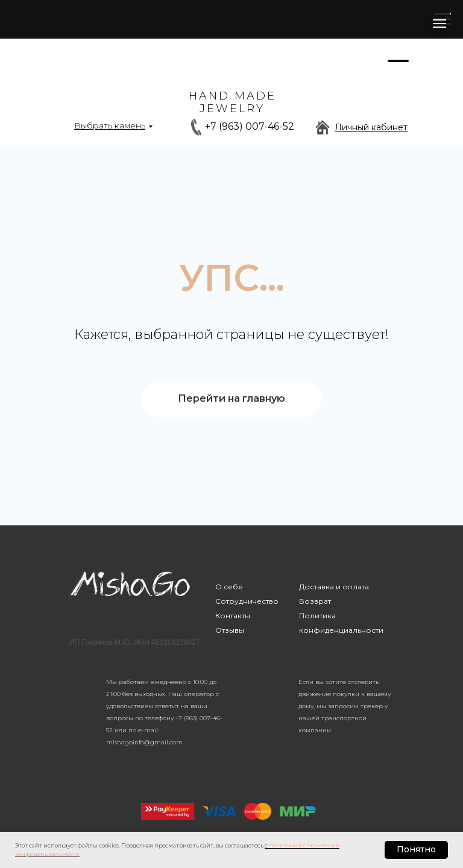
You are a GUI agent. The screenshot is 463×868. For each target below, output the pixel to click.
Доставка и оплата (334, 587)
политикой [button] (285, 845)
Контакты (233, 616)
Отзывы (230, 630)
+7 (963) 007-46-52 (250, 126)
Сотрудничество (247, 601)
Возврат (315, 601)
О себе (229, 587)
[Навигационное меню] (439, 24)
